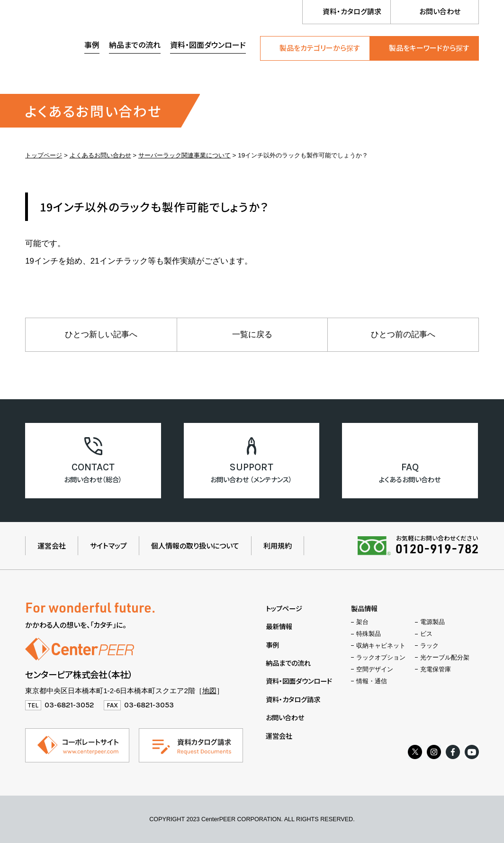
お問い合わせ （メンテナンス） (251, 479)
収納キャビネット (381, 646)
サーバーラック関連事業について (184, 155)
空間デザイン (375, 669)
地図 (209, 691)
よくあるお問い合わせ (100, 155)
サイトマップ (108, 545)
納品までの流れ (135, 45)
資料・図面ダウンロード (208, 45)
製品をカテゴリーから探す (320, 48)
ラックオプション (381, 658)
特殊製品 (369, 634)
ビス (426, 634)
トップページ (44, 155)
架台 (362, 622)
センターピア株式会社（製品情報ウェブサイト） (80, 46)
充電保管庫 (436, 669)
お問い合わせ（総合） (93, 479)
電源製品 (432, 622)
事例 (92, 45)
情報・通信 (372, 681)
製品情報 (364, 608)
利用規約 (278, 545)
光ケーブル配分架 (445, 658)
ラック (429, 646)
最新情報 (279, 626)
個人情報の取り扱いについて (195, 545)
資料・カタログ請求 (352, 11)
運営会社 (52, 545)
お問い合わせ (440, 11)
